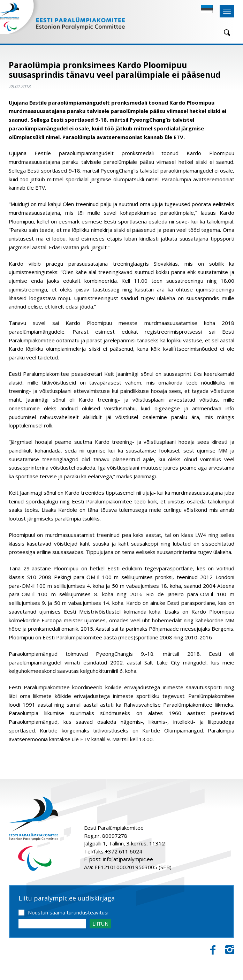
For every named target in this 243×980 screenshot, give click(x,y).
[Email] (52, 924)
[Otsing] (225, 33)
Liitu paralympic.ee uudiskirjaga (67, 898)
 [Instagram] (230, 950)
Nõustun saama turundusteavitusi (68, 912)
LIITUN (100, 924)
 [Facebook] (213, 950)
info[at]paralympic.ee (128, 859)
